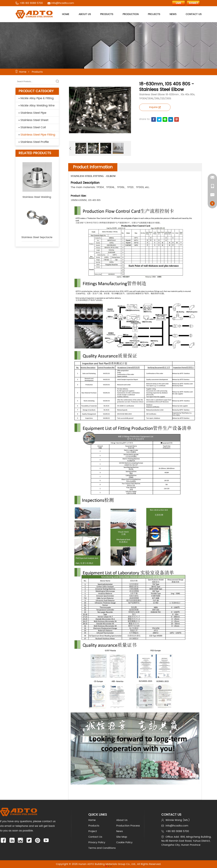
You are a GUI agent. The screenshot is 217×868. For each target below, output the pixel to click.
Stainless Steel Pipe (33, 113)
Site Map (122, 837)
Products (37, 72)
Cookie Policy (124, 842)
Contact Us (95, 837)
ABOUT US (85, 14)
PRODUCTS (107, 14)
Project (93, 831)
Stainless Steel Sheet (34, 120)
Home (23, 72)
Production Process (128, 826)
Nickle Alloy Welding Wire (38, 106)
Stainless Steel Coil (33, 127)
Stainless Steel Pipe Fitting (38, 135)
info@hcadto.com (63, 3)
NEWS (173, 14)
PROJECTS (154, 14)
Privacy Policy (97, 842)
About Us (122, 820)
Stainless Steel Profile (35, 142)
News (120, 831)
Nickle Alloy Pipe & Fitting (37, 98)
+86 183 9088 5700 (31, 3)
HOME (66, 14)
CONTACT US (194, 14)
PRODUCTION (131, 14)
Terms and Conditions (102, 848)
